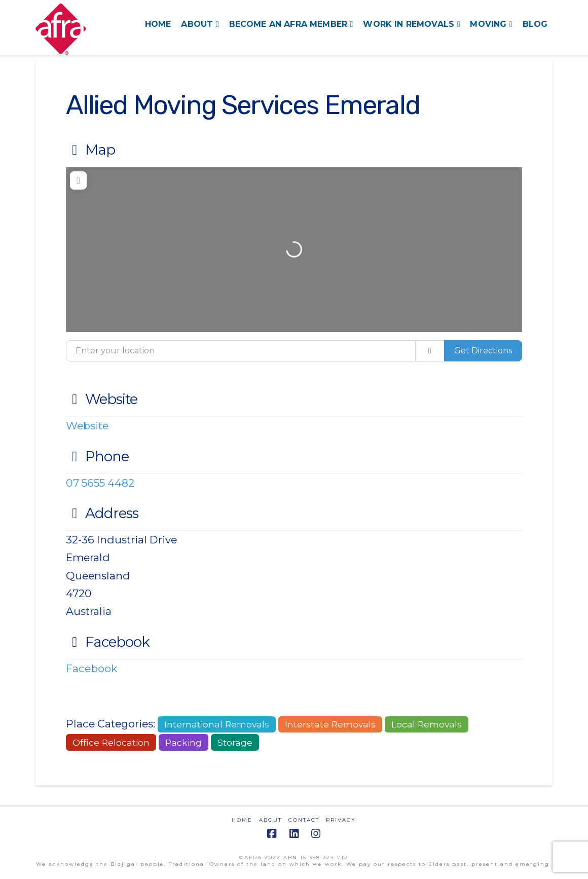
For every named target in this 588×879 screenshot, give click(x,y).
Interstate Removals (330, 724)
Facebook (108, 642)
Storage (235, 742)
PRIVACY (341, 820)
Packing (183, 742)
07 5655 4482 (100, 483)
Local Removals (427, 724)
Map (91, 150)
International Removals (217, 724)
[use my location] (430, 351)
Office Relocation (111, 742)
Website (102, 399)
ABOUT (270, 820)
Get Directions (483, 351)
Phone (98, 456)
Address (102, 513)
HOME (242, 820)
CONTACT (304, 820)
